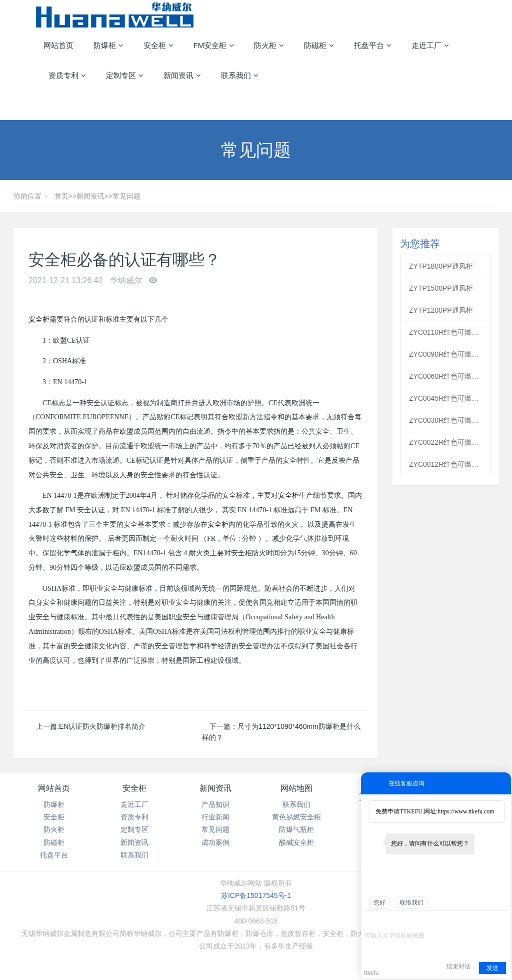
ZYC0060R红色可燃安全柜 (445, 376)
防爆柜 (54, 804)
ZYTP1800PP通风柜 (441, 266)
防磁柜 (54, 842)
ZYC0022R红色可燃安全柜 (445, 442)
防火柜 (54, 829)
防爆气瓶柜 (296, 829)
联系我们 (134, 855)
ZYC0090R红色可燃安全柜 (445, 354)
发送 (492, 968)
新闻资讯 (90, 196)
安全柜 (39, 319)
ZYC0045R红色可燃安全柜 (445, 398)
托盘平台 (54, 855)
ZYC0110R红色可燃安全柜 (445, 332)
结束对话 (458, 966)
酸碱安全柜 (296, 842)
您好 (379, 902)
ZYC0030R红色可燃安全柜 (445, 420)
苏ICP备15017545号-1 (256, 895)
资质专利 (134, 817)
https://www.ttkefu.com (466, 811)
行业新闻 (215, 817)
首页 (61, 196)
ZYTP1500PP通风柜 (441, 288)
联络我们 (411, 902)
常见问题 (126, 196)
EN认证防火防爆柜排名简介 (102, 726)
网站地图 (296, 788)
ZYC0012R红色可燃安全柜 (445, 464)
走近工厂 (134, 804)
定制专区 (134, 829)
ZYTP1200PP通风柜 (441, 310)
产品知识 (215, 804)
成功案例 (215, 842)
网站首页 (58, 45)
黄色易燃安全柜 (296, 817)
